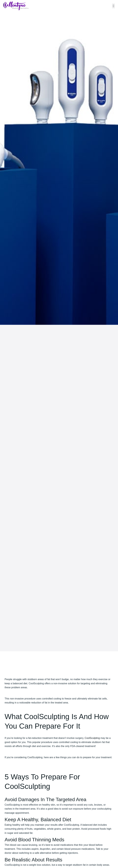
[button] (113, 6)
